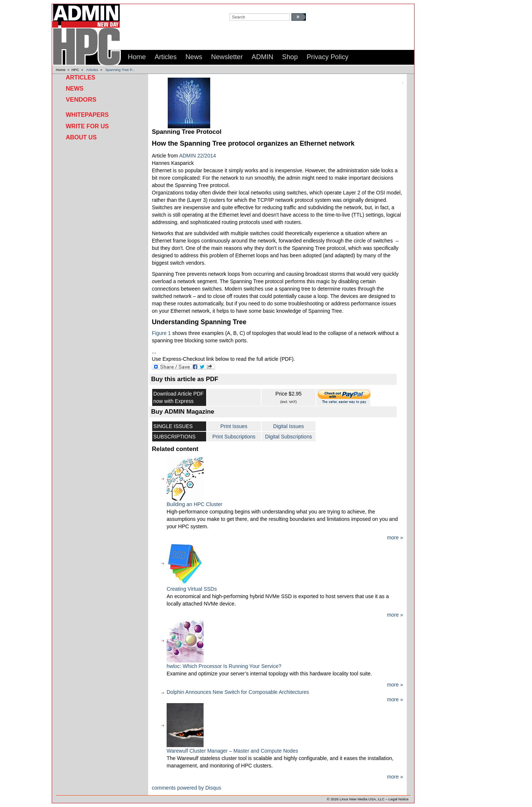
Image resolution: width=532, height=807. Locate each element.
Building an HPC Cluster (195, 504)
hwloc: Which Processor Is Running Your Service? (224, 666)
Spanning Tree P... (120, 70)
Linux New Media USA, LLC (362, 799)
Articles (92, 70)
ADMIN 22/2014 (198, 156)
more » (395, 538)
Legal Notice (399, 799)
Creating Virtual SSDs (192, 589)
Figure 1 (161, 333)
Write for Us (87, 126)
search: (237, 8)
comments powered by (187, 788)
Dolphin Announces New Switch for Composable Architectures (238, 692)
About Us (81, 137)
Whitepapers (87, 115)
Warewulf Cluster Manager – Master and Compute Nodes (232, 751)
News (75, 89)
